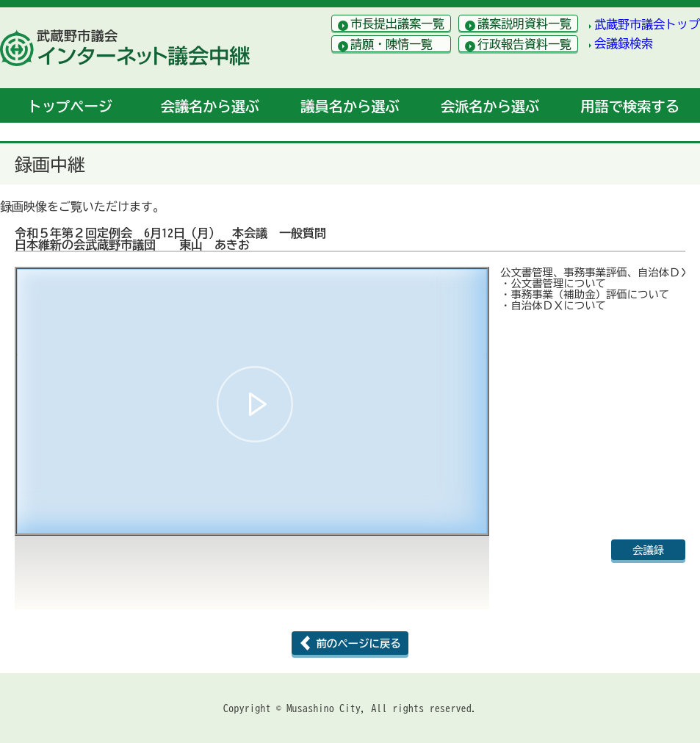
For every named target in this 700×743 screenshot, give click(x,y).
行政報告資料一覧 (524, 44)
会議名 (210, 106)
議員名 (350, 106)
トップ (70, 106)
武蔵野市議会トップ (647, 24)
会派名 (490, 106)
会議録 (648, 550)
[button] (255, 404)
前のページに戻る (358, 643)
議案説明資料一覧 (524, 24)
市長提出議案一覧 (397, 24)
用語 (630, 106)
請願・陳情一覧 (392, 44)
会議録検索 (624, 43)
